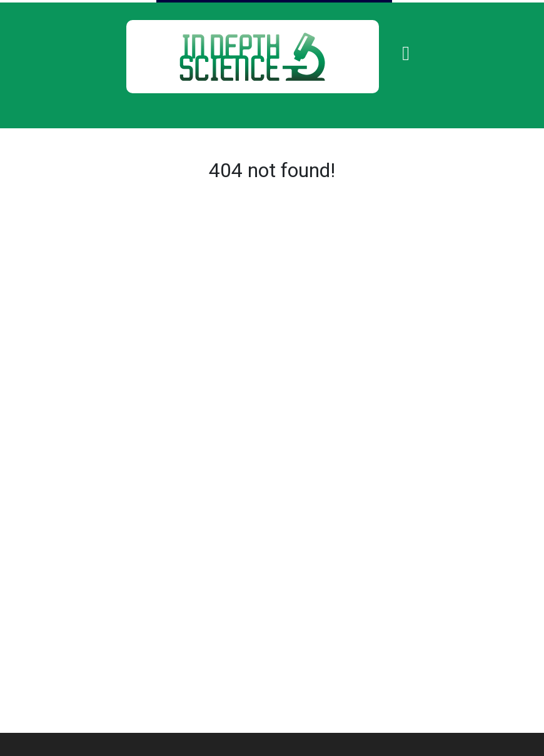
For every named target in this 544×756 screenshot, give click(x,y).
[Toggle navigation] (406, 53)
